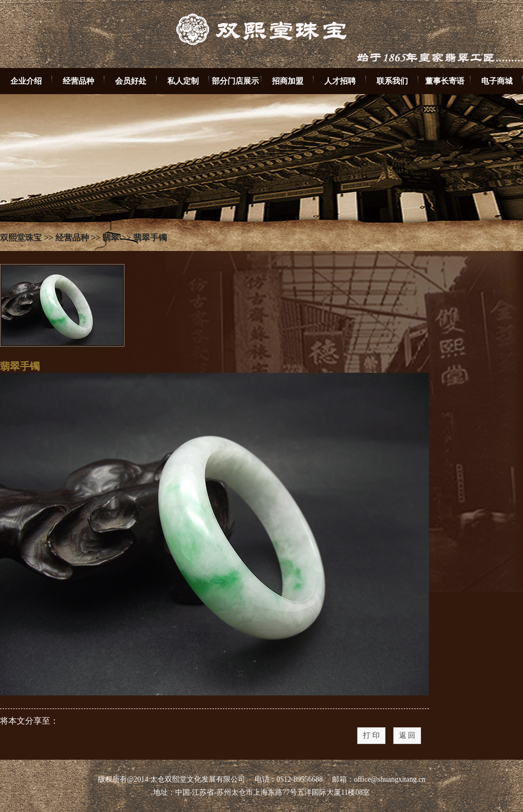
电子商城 (497, 81)
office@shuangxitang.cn (390, 779)
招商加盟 (288, 81)
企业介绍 (26, 81)
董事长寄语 (445, 81)
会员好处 (131, 81)
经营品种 (78, 81)
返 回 (407, 735)
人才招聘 (340, 81)
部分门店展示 (235, 81)
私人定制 (183, 81)
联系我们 (392, 81)
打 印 (371, 735)
